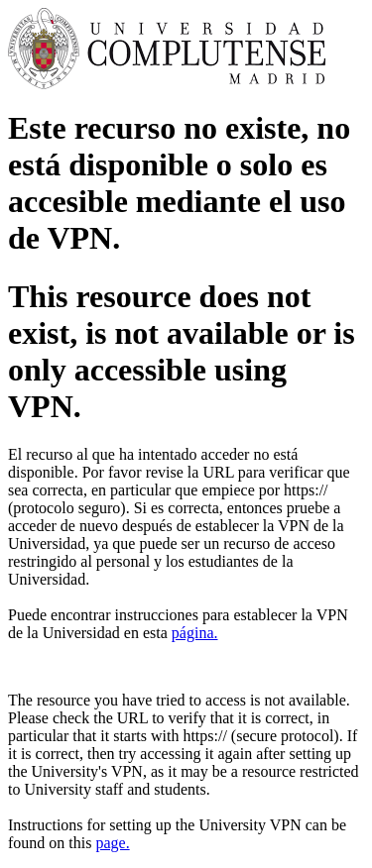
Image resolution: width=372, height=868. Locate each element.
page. (112, 843)
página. (195, 633)
